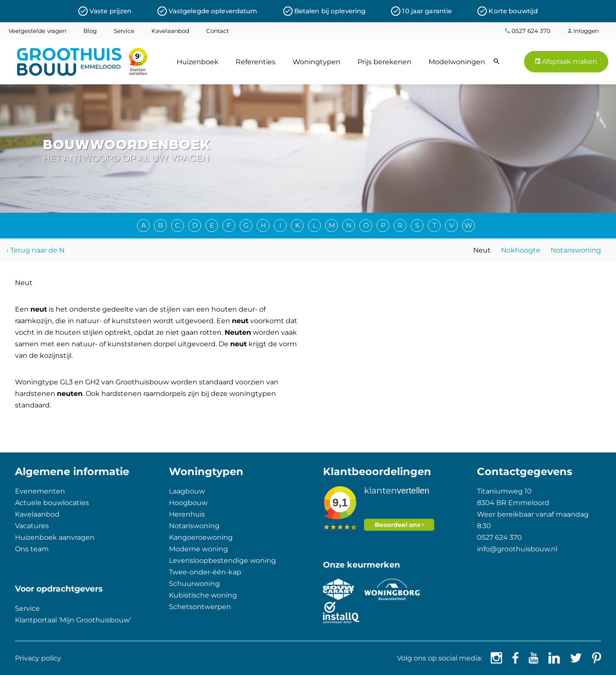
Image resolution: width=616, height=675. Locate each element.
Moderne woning (198, 549)
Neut (482, 250)
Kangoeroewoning (201, 537)
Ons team (32, 549)
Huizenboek (198, 62)
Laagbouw (187, 491)
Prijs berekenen (385, 62)
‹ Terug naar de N (36, 250)
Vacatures (32, 526)
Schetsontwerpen (200, 607)
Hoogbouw (188, 503)
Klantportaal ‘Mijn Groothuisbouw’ (73, 620)
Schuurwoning (194, 584)
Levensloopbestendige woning (222, 561)
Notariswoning (576, 250)
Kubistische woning (203, 595)
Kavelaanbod (170, 31)
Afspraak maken (566, 61)
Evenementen (40, 491)
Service (124, 31)
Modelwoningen (457, 62)
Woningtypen (317, 62)
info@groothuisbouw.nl (517, 549)
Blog (90, 31)
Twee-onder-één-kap (205, 572)
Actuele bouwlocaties (52, 503)
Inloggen (583, 31)
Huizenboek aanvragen (55, 537)
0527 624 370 (528, 31)
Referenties (256, 62)
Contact (218, 31)
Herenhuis (187, 514)
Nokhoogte (521, 250)
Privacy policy (38, 658)
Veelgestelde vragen (37, 31)
